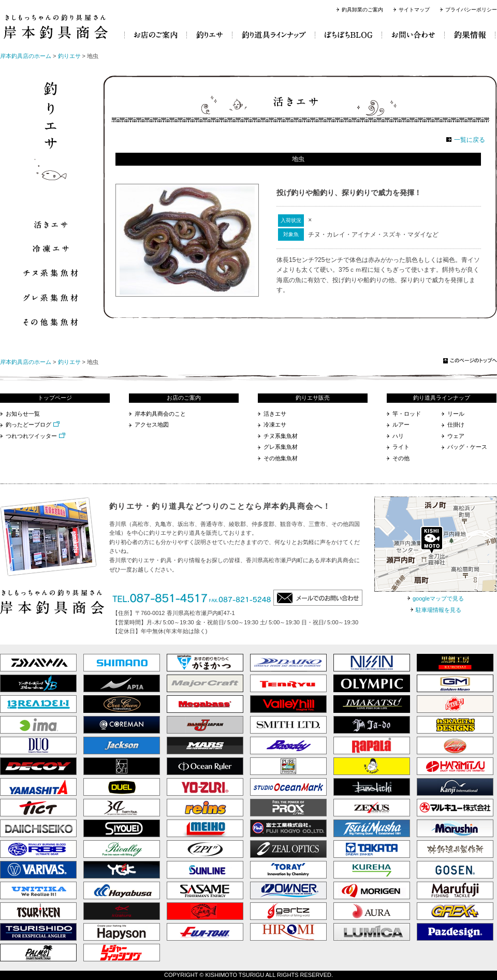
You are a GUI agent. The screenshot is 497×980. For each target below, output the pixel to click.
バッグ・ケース (467, 447)
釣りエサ (69, 56)
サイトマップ (414, 10)
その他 (401, 458)
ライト (401, 447)
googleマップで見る (438, 598)
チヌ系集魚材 (281, 436)
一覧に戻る (470, 140)
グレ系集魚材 (281, 447)
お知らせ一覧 (23, 414)
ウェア (456, 436)
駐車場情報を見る (438, 610)
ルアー (401, 425)
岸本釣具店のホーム (26, 56)
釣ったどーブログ (28, 425)
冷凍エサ (275, 425)
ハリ (398, 436)
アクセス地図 (152, 425)
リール (456, 414)
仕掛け (456, 425)
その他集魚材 (281, 458)
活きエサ (275, 414)
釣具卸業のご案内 (362, 10)
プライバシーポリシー (471, 10)
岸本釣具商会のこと (160, 414)
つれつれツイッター (31, 436)
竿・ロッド (407, 414)
